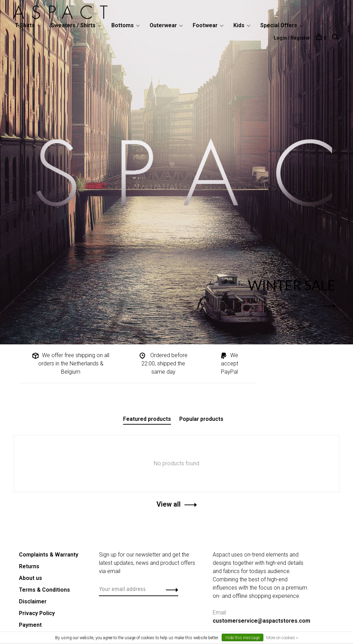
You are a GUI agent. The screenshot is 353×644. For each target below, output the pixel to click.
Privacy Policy (37, 613)
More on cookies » (282, 638)
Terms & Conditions (44, 590)
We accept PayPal (229, 363)
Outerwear (164, 25)
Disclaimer (33, 601)
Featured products (147, 419)
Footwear (206, 25)
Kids (240, 25)
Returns (29, 566)
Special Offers (279, 25)
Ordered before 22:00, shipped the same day (163, 363)
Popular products (201, 419)
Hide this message (243, 638)
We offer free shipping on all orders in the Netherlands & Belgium (70, 363)
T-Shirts (26, 25)
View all (169, 504)
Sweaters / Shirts (74, 25)
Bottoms (123, 25)
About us (31, 578)
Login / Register (291, 38)
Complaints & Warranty (49, 555)
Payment (30, 625)
